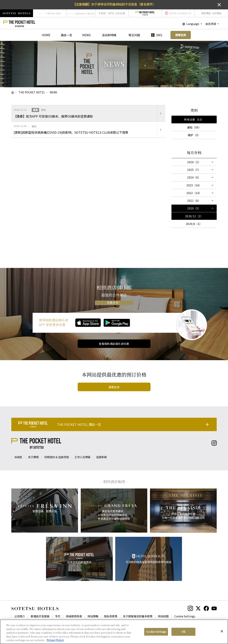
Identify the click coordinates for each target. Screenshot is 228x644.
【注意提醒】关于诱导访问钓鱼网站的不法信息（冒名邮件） (114, 4)
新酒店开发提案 (40, 616)
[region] (114, 632)
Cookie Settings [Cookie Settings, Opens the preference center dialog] (156, 632)
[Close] (222, 631)
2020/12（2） (194, 216)
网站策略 (93, 616)
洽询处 (18, 457)
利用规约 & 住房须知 (57, 457)
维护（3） (194, 135)
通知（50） (194, 127)
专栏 (58, 616)
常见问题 (134, 35)
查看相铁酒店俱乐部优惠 (114, 344)
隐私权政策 (111, 616)
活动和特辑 (109, 35)
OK (183, 632)
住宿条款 (101, 457)
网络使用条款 (74, 616)
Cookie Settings (185, 616)
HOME (46, 35)
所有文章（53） (194, 119)
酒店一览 (66, 35)
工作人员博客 (82, 457)
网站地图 (163, 616)
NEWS (86, 35)
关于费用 (33, 457)
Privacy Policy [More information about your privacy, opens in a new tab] (55, 640)
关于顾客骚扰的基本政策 (138, 616)
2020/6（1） (194, 224)
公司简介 (20, 616)
